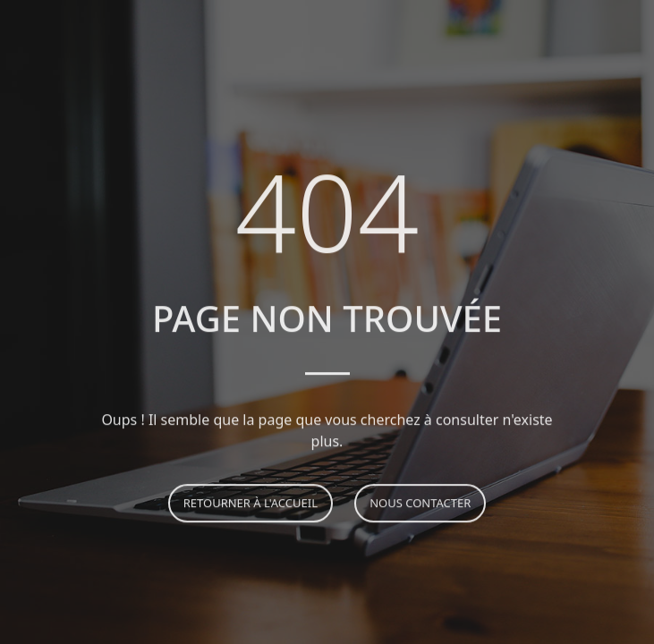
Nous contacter (420, 504)
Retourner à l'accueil (251, 504)
